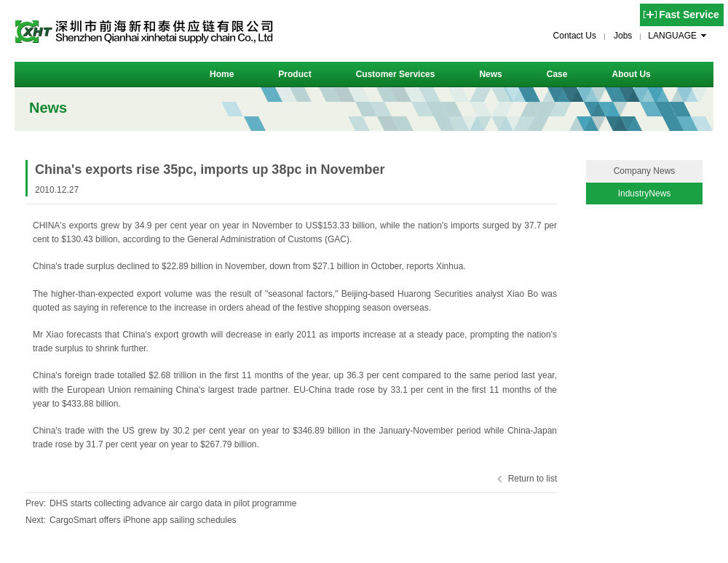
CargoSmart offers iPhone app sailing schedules (143, 520)
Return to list (533, 479)
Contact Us (575, 36)
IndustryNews (645, 193)
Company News (645, 171)
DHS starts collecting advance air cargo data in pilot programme (173, 503)
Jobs (623, 36)
